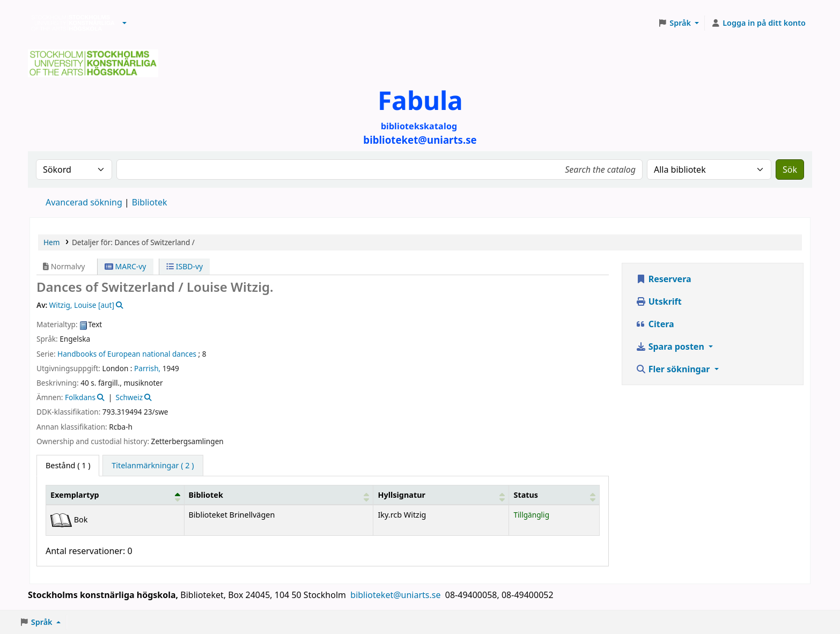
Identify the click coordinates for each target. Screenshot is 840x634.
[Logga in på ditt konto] (758, 23)
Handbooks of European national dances (127, 354)
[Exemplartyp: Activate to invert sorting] (115, 495)
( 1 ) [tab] (68, 465)
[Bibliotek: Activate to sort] (279, 495)
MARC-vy (126, 266)
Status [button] (526, 495)
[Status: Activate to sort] (554, 495)
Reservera (664, 279)
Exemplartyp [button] (75, 495)
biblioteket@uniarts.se (396, 595)
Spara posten (671, 347)
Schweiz (129, 397)
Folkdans (80, 397)
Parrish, (147, 368)
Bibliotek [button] (206, 495)
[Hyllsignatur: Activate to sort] (441, 495)
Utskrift (659, 301)
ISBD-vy (185, 266)
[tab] (153, 466)
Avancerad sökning (84, 202)
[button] (124, 23)
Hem (51, 242)
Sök (790, 169)
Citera (655, 324)
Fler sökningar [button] (674, 369)
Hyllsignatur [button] (401, 495)
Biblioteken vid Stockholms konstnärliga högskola (70, 23)
